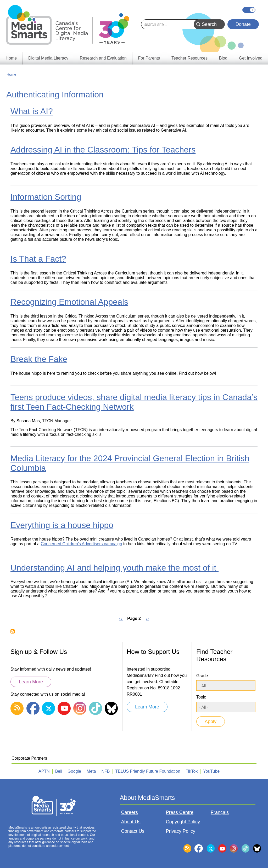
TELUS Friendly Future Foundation (148, 771)
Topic (201, 697)
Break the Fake (39, 359)
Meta (91, 771)
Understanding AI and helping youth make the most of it (115, 568)
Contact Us (133, 831)
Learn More (31, 682)
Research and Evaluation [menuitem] (103, 58)
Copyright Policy (183, 822)
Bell (59, 771)
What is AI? (32, 111)
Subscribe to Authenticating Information (13, 631)
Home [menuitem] (11, 58)
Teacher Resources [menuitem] (189, 58)
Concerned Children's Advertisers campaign (82, 544)
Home (11, 74)
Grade (202, 676)
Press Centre (180, 812)
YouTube (211, 771)
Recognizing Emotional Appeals (69, 302)
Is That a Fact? (38, 259)
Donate (243, 24)
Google (74, 771)
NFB (106, 771)
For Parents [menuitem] (149, 58)
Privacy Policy (181, 831)
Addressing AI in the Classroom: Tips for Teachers (103, 150)
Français (249, 10)
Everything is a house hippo (62, 525)
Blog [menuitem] (223, 58)
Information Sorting (46, 197)
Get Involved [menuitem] (251, 58)
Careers (130, 812)
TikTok (192, 771)
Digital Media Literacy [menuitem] (48, 58)
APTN (44, 771)
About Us (131, 822)
